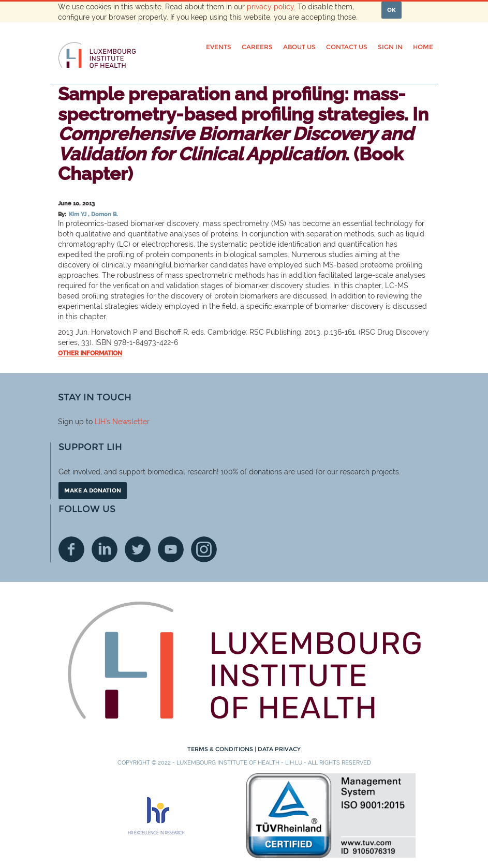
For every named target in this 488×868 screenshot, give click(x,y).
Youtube (171, 549)
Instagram (204, 549)
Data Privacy (279, 749)
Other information (90, 353)
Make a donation (93, 490)
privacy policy (270, 7)
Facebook (71, 549)
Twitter (138, 549)
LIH (100, 422)
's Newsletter (128, 422)
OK (391, 10)
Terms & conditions (221, 749)
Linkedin (105, 549)
